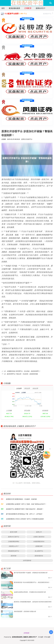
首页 (3, 8)
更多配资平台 (48, 13)
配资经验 (13, 556)
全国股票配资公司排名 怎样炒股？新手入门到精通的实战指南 (25, 519)
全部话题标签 (27, 560)
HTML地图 (47, 637)
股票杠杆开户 (40, 8)
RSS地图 (40, 637)
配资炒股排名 (39, 556)
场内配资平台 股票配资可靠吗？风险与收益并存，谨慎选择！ (25, 509)
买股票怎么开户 (13, 546)
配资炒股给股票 (14, 8)
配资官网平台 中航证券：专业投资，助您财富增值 (22, 374)
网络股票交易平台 (13, 551)
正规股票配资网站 (13, 541)
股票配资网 (39, 546)
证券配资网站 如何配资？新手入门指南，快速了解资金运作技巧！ (26, 504)
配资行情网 (13, 532)
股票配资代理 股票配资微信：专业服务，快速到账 (21, 499)
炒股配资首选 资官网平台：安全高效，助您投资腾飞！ (24, 371)
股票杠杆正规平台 (13, 537)
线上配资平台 (39, 551)
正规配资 (28, 8)
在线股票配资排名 (39, 541)
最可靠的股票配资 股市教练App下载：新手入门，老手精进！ (25, 514)
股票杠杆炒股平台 (27, 139)
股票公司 (39, 532)
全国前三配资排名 (39, 537)
